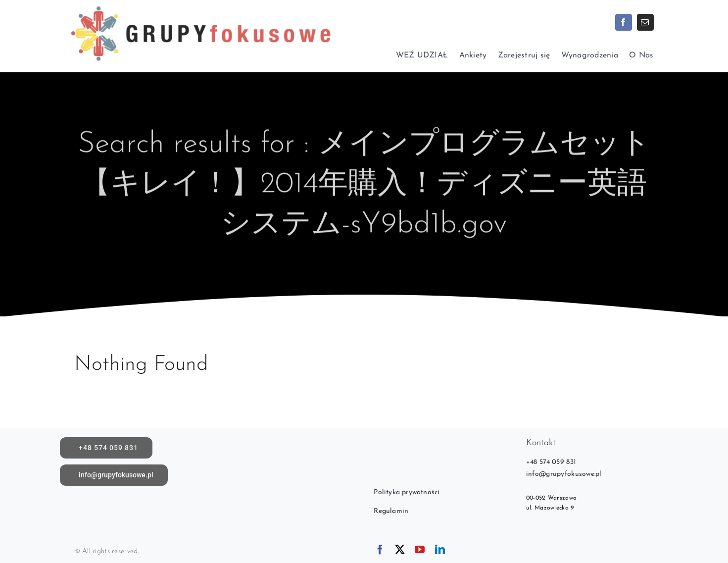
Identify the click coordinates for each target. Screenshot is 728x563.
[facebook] (624, 22)
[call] (106, 448)
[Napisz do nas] (114, 475)
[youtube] (420, 550)
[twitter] (400, 550)
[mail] (645, 22)
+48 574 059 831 (551, 462)
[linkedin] (440, 550)
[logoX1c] (200, 5)
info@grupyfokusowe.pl (564, 474)
